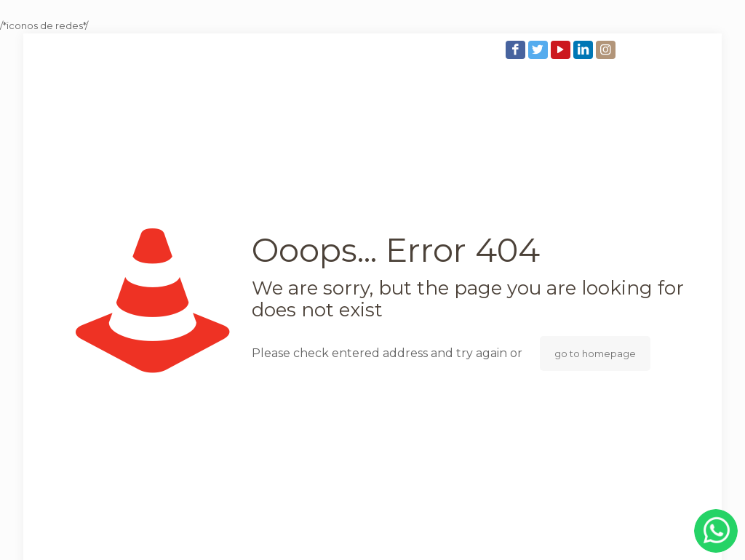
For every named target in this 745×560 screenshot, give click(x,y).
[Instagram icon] (607, 50)
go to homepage (595, 353)
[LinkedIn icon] (585, 50)
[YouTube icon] (562, 50)
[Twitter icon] (539, 50)
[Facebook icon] (517, 50)
